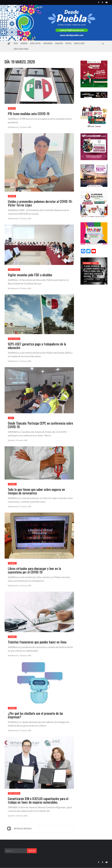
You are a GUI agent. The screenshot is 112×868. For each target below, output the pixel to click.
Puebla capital (35, 43)
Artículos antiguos (23, 829)
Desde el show (79, 43)
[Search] (103, 44)
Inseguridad (48, 43)
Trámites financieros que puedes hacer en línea (37, 642)
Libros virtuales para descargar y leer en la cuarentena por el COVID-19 (34, 570)
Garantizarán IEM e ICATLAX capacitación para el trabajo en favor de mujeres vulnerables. (38, 800)
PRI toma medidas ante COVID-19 (29, 114)
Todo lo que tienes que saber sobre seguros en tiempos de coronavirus (36, 491)
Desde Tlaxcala (14, 270)
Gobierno (24, 43)
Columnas (12, 484)
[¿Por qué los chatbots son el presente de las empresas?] (39, 685)
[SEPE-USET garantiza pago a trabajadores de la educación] (39, 317)
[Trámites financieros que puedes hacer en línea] (39, 614)
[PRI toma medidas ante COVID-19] (39, 88)
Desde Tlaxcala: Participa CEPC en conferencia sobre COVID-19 (40, 425)
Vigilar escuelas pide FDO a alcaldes (30, 275)
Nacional (12, 196)
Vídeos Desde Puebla (21, 49)
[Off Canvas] (9, 44)
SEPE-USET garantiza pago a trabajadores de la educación (37, 346)
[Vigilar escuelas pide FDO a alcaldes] (39, 247)
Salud (11, 418)
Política (68, 43)
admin (13, 440)
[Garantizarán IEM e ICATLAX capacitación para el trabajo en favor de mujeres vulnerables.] (39, 765)
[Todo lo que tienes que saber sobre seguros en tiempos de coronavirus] (39, 465)
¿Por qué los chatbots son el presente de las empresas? (35, 715)
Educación (59, 43)
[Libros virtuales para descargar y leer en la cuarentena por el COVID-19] (39, 538)
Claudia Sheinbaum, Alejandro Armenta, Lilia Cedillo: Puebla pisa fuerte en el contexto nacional (94, 271)
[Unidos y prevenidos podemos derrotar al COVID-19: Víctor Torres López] (39, 165)
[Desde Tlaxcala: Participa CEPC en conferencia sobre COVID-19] (39, 393)
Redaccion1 (14, 127)
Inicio (16, 43)
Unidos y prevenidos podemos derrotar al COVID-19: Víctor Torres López (40, 203)
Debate (95, 263)
